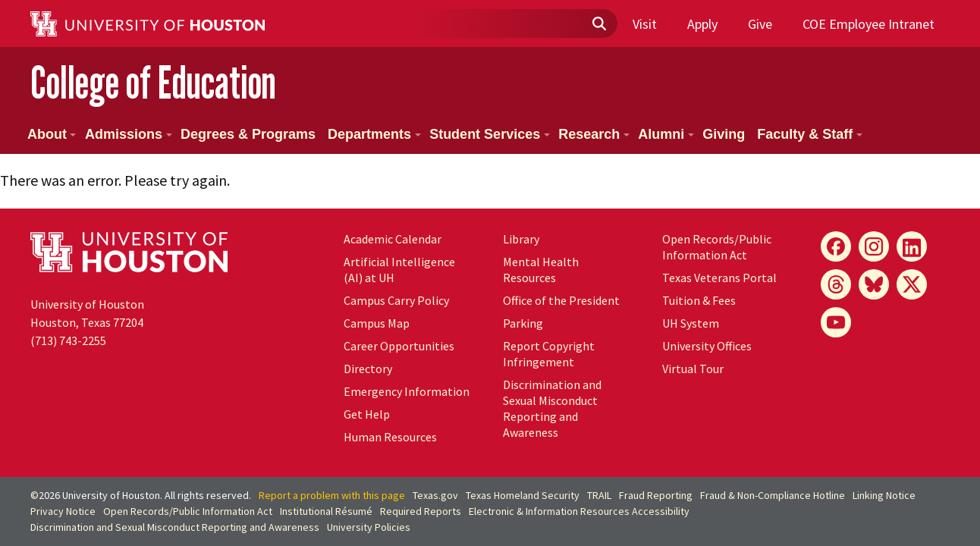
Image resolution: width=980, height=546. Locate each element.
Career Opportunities (399, 346)
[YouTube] (836, 322)
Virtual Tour (693, 369)
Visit (645, 24)
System (691, 323)
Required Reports (421, 511)
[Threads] (836, 284)
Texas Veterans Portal (719, 278)
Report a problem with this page (332, 495)
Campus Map (377, 323)
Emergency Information (407, 391)
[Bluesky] (874, 284)
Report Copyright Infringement (549, 354)
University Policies (369, 527)
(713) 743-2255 (68, 340)
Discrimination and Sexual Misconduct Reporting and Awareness (552, 408)
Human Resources (390, 437)
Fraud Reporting (656, 495)
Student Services (490, 134)
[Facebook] (836, 246)
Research (594, 134)
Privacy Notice (63, 511)
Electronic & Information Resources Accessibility (579, 511)
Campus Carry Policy (396, 300)
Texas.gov (435, 495)
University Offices (707, 346)
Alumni (666, 134)
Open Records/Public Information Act (717, 247)
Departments (374, 134)
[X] (912, 284)
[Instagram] (874, 246)
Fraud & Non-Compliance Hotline (773, 495)
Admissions (129, 134)
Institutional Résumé (326, 511)
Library (521, 239)
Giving (724, 134)
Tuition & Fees (699, 300)
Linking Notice (884, 495)
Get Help (367, 414)
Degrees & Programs (248, 134)
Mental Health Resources (541, 270)
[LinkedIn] (912, 246)
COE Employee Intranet (868, 24)
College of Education (153, 82)
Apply (702, 24)
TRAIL (599, 495)
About (52, 134)
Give (760, 24)
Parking (523, 323)
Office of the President (561, 300)
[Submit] (598, 24)
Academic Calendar (393, 239)
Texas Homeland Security (523, 495)
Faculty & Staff (810, 134)
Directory (368, 369)
